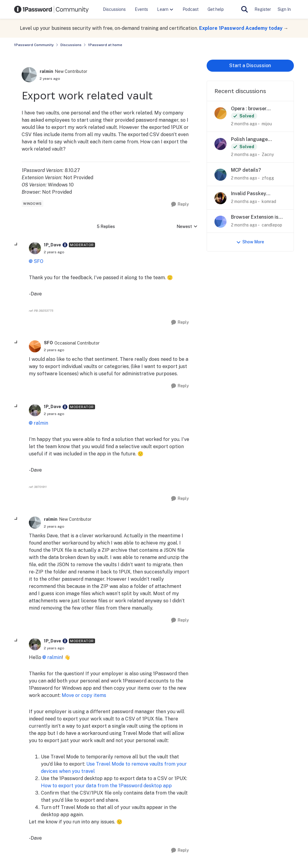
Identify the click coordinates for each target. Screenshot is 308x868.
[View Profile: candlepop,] (220, 222)
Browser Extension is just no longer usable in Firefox (257, 217)
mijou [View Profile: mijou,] (267, 124)
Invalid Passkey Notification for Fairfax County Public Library (257, 194)
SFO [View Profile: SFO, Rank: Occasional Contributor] (48, 343)
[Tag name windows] (32, 204)
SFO (38, 261)
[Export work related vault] (54, 252)
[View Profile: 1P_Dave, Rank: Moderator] (35, 248)
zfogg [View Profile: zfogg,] (268, 178)
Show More (250, 242)
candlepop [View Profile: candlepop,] (272, 225)
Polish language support (249, 140)
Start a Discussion (250, 66)
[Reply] (180, 204)
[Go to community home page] (51, 9)
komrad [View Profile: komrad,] (269, 201)
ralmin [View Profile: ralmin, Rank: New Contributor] (46, 71)
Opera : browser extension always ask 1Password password (255, 109)
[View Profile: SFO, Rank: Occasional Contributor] (35, 346)
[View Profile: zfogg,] (220, 175)
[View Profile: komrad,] (220, 198)
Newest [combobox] (187, 227)
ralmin (41, 423)
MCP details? (246, 170)
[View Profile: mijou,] (220, 113)
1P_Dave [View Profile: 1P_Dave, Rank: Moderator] (52, 245)
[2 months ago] (244, 124)
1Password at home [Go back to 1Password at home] (105, 45)
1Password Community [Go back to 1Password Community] (34, 45)
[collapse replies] (16, 245)
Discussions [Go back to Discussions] (71, 45)
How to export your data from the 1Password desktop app (106, 786)
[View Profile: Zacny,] (220, 144)
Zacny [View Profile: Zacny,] (268, 155)
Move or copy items (84, 695)
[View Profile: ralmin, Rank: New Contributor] (29, 75)
